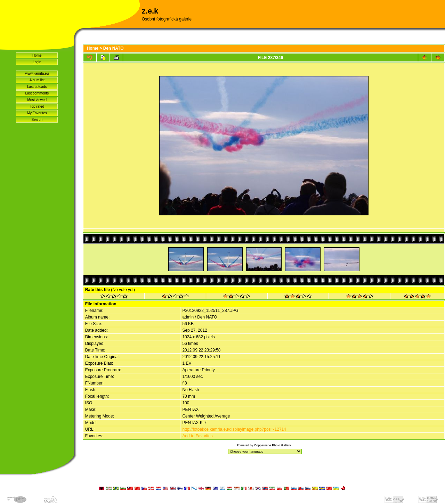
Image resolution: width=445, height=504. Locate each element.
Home (37, 55)
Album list (37, 80)
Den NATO (114, 48)
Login (37, 62)
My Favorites (37, 113)
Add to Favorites (197, 436)
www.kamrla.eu (37, 73)
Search (37, 120)
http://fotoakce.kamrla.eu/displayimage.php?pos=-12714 (234, 429)
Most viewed (37, 100)
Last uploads (37, 87)
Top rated (37, 106)
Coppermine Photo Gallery (273, 445)
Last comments (37, 93)
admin (188, 317)
